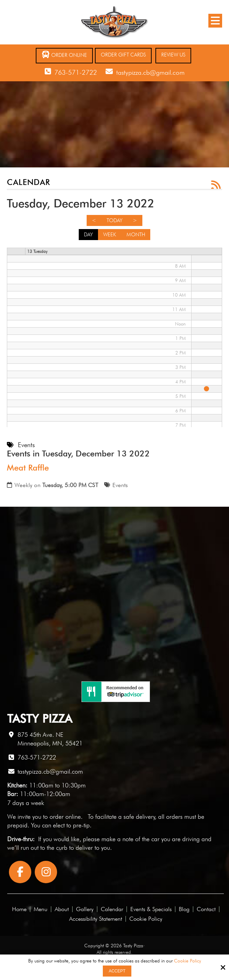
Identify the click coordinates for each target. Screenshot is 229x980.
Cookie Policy (188, 961)
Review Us (173, 55)
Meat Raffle (28, 468)
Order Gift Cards (123, 55)
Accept (117, 971)
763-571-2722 (76, 72)
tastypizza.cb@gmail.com (150, 72)
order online (65, 817)
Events (120, 485)
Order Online (64, 55)
